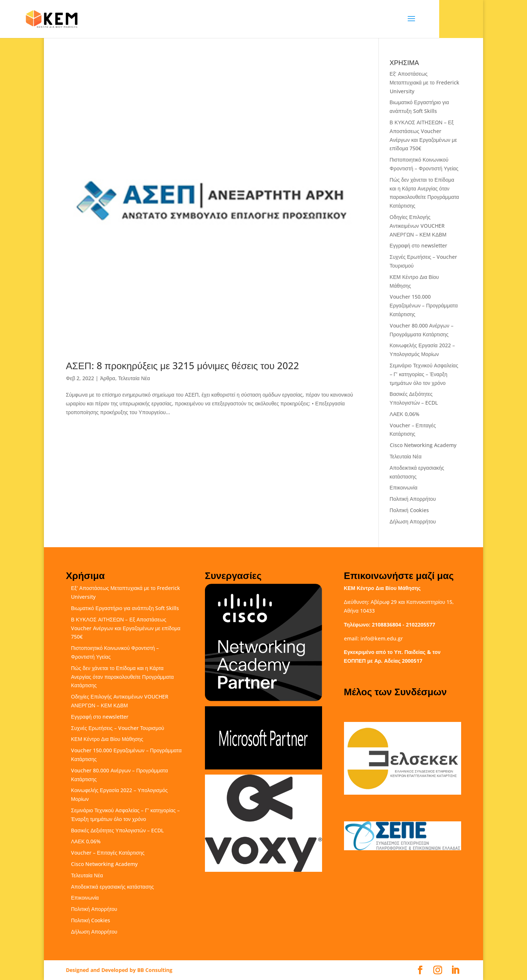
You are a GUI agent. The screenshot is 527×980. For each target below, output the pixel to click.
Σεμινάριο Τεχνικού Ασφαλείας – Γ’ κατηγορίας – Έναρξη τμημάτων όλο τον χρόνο (424, 374)
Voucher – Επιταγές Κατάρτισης (108, 853)
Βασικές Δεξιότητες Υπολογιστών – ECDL (117, 830)
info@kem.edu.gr (382, 638)
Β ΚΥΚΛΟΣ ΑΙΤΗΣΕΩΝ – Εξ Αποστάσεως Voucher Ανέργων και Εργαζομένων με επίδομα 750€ (126, 628)
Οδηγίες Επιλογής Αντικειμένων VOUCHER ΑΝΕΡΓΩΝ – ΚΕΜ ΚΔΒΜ (418, 226)
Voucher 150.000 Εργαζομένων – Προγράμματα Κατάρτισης (424, 305)
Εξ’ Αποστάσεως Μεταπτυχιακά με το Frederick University (425, 82)
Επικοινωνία (404, 487)
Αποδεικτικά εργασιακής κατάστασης (113, 887)
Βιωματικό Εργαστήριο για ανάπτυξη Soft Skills (125, 608)
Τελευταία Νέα (134, 378)
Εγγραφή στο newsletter (418, 245)
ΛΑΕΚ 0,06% (405, 414)
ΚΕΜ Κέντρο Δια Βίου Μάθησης (107, 739)
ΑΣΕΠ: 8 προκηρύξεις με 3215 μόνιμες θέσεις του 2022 (182, 366)
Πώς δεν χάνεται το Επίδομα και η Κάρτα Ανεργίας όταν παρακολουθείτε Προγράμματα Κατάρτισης (122, 677)
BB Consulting (155, 970)
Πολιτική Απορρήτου (413, 499)
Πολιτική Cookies (409, 510)
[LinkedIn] (455, 970)
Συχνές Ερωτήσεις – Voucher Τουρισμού (117, 728)
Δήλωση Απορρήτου (413, 521)
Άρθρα (107, 378)
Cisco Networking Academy (423, 445)
